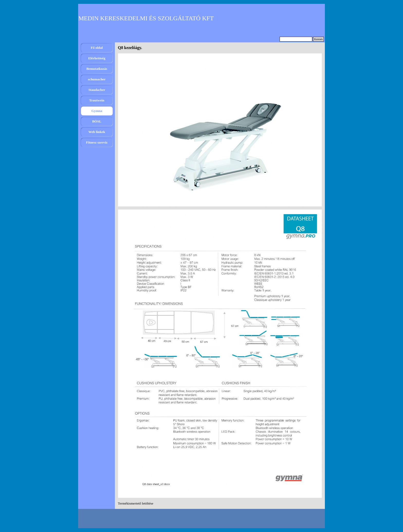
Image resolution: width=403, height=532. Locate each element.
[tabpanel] (220, 503)
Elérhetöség (97, 58)
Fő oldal (97, 48)
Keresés (318, 39)
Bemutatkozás (97, 69)
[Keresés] (296, 39)
